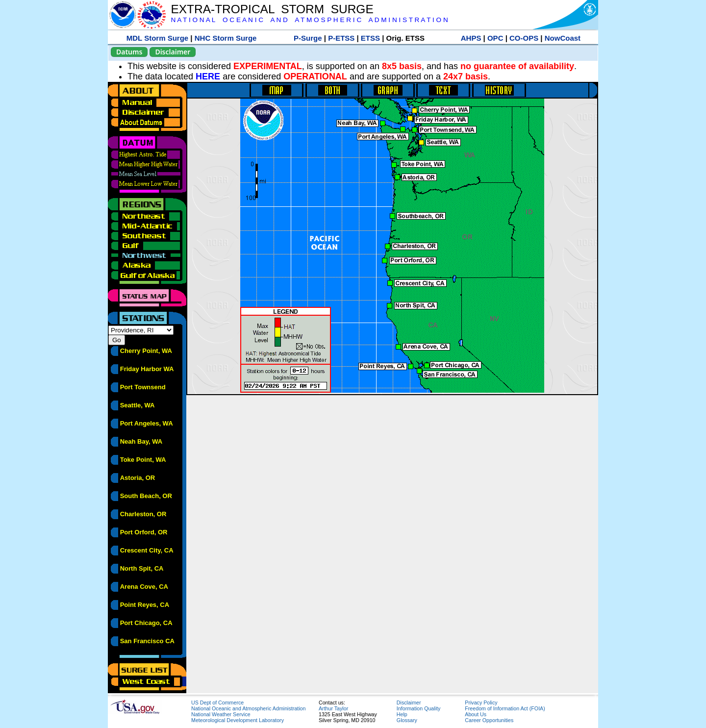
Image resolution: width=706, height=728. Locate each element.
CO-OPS (524, 38)
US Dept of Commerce (217, 703)
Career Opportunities (489, 720)
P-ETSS (341, 38)
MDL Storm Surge (157, 38)
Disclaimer (173, 52)
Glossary (407, 720)
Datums (129, 52)
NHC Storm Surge (226, 38)
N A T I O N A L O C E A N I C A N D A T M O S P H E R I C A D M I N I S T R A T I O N (309, 20)
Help (402, 714)
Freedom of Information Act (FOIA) (505, 708)
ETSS (370, 38)
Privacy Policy (481, 703)
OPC (495, 38)
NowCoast (563, 38)
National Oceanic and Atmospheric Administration (248, 708)
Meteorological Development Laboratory (238, 720)
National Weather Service (221, 714)
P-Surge (308, 38)
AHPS (471, 38)
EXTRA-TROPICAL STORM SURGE (272, 9)
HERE (208, 76)
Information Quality (418, 708)
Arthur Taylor (333, 708)
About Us (476, 714)
